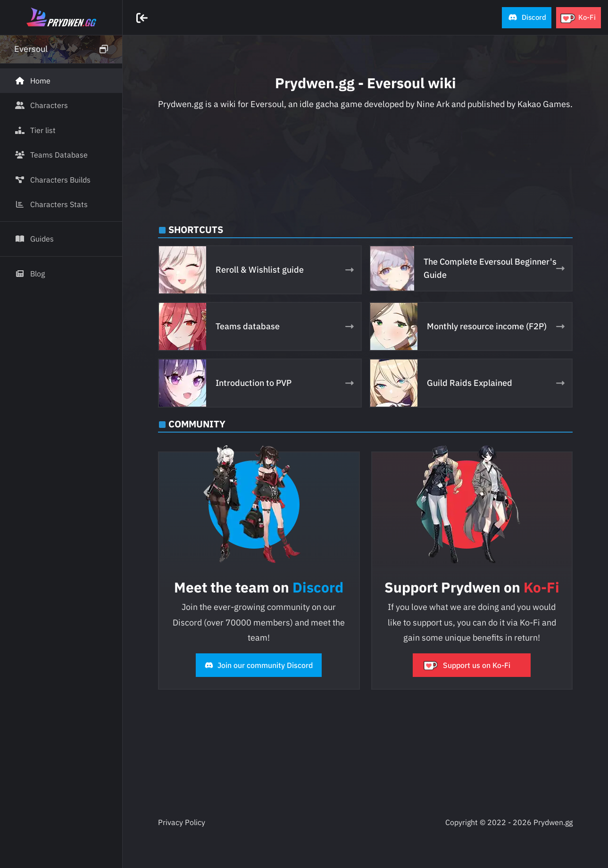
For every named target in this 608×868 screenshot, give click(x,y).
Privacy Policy (182, 822)
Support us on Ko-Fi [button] (467, 665)
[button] (527, 18)
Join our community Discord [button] (259, 665)
